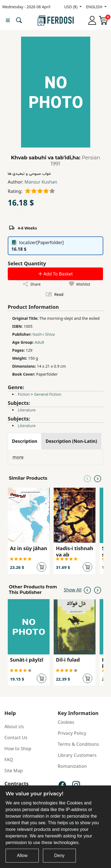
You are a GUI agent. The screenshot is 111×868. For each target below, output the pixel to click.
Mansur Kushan (41, 182)
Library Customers (77, 755)
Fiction (24, 394)
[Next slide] (98, 478)
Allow (22, 855)
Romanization (72, 766)
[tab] (25, 441)
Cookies (66, 722)
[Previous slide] (87, 478)
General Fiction (48, 394)
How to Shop (18, 749)
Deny (59, 855)
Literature (27, 410)
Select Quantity (27, 263)
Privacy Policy (72, 733)
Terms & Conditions (78, 744)
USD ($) (71, 7)
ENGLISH (95, 7)
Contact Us (16, 738)
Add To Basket (55, 274)
